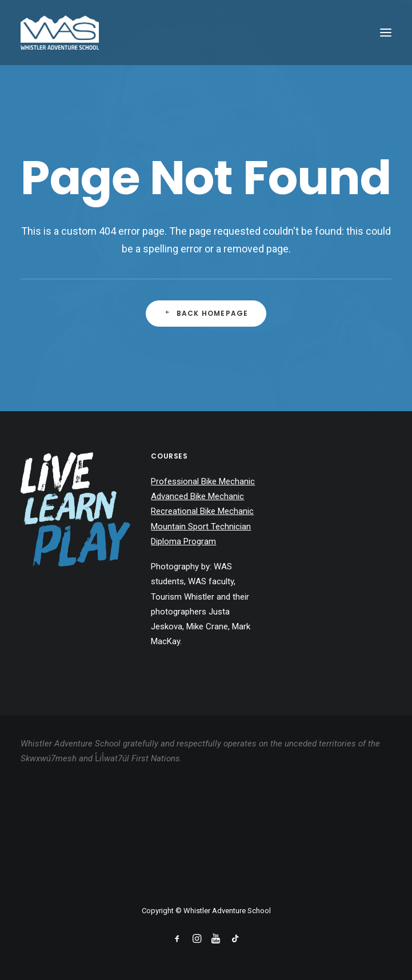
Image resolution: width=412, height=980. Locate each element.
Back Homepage (206, 313)
